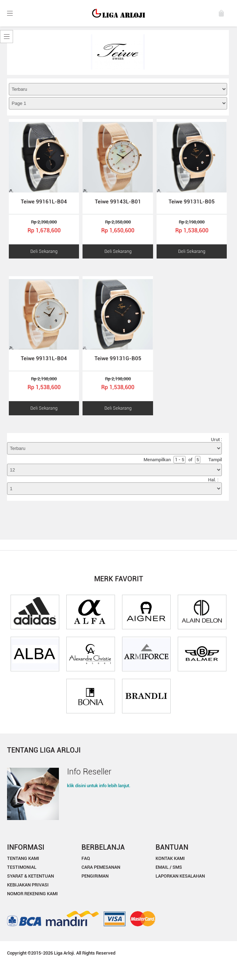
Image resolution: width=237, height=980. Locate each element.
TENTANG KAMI (23, 858)
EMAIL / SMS (169, 867)
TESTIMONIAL (22, 867)
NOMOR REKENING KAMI (32, 894)
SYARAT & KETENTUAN (31, 876)
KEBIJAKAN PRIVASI (28, 885)
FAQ (86, 858)
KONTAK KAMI (170, 858)
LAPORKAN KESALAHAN (180, 876)
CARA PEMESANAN (101, 867)
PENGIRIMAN (95, 876)
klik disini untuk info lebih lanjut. (99, 786)
